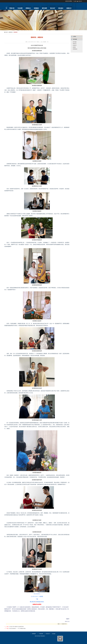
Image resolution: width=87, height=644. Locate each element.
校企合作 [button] (53, 8)
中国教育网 (41, 634)
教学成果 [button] (44, 8)
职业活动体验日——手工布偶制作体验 (17, 629)
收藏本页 (64, 624)
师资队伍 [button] (28, 8)
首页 (7, 32)
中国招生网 (48, 634)
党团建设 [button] (36, 8)
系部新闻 (15, 32)
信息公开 (75, 45)
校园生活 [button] (69, 8)
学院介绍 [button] (12, 8)
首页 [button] (6, 8)
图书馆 (74, 47)
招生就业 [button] (61, 8)
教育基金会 (75, 49)
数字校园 (75, 42)
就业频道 (54, 634)
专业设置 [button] (20, 8)
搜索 (76, 1)
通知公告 (75, 44)
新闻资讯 (11, 32)
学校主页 (80, 1)
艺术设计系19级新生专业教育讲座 (16, 627)
